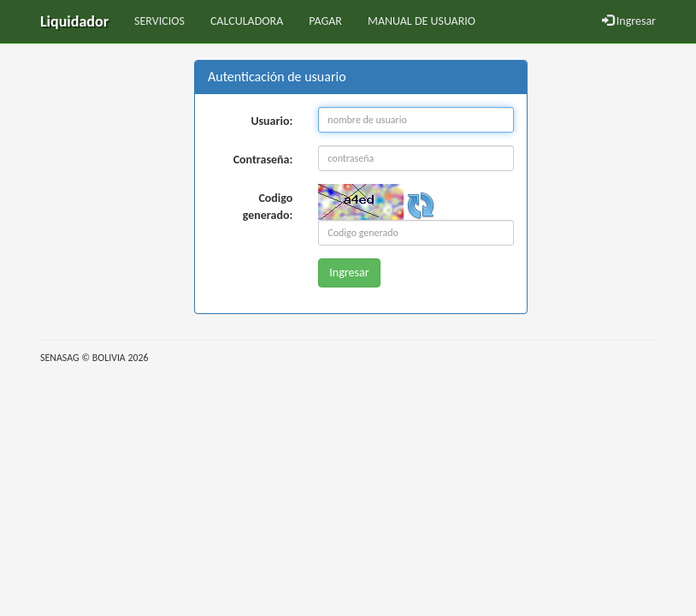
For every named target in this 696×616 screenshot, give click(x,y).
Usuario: (271, 121)
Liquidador (74, 21)
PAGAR (325, 21)
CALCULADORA (247, 21)
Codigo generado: (268, 207)
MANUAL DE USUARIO (422, 21)
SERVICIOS (159, 21)
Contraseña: (263, 160)
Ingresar (629, 21)
